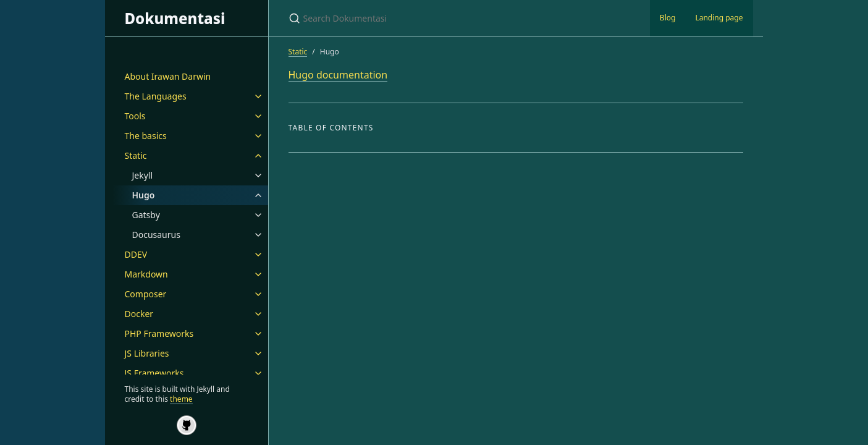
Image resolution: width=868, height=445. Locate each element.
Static (136, 155)
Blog (668, 18)
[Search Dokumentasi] (434, 18)
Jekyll (143, 175)
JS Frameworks (154, 373)
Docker (139, 314)
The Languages (156, 96)
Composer (146, 294)
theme (181, 399)
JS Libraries (147, 353)
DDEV (136, 254)
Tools (135, 116)
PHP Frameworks (159, 333)
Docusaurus (156, 235)
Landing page (719, 18)
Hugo (144, 195)
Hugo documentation (338, 75)
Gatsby (146, 215)
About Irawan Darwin (168, 76)
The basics (146, 136)
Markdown (146, 274)
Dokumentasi (175, 18)
